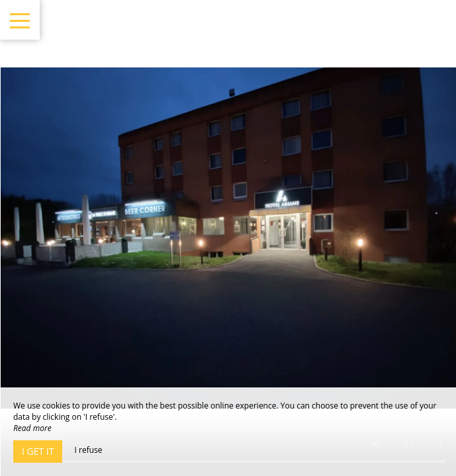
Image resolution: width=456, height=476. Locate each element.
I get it (38, 451)
